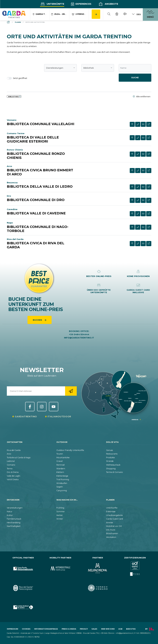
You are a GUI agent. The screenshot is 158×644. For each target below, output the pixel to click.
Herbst (60, 515)
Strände (110, 461)
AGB (120, 629)
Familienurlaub (14, 519)
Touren (60, 454)
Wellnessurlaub (113, 465)
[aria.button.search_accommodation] (96, 14)
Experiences (81, 4)
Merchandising (14, 523)
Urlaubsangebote (114, 515)
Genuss (109, 450)
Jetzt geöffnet (17, 78)
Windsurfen (62, 483)
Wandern (61, 469)
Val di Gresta (13, 479)
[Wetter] (125, 14)
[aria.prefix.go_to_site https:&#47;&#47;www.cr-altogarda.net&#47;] (23, 569)
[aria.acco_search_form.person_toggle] (79, 14)
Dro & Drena (13, 472)
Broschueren (112, 533)
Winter (60, 519)
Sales (94, 629)
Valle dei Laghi (14, 476)
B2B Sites (131, 629)
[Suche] (109, 14)
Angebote (108, 4)
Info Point (111, 530)
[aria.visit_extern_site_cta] (149, 124)
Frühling (60, 508)
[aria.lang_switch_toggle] (136, 14)
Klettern (60, 472)
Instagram (42, 407)
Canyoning (62, 491)
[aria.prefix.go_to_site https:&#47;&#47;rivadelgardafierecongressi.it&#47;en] (23, 588)
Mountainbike (63, 458)
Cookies (26, 629)
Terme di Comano (114, 472)
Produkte (110, 458)
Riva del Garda (14, 450)
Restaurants (112, 454)
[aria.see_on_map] (132, 124)
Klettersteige (62, 476)
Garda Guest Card (114, 519)
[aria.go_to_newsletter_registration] (71, 391)
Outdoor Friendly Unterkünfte (70, 450)
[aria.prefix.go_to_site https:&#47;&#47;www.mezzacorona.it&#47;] (98, 569)
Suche (135, 77)
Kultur (10, 515)
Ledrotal (11, 461)
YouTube (54, 407)
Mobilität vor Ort (114, 526)
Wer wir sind (108, 629)
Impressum (13, 629)
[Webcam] (117, 14)
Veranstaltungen (15, 508)
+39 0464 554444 (79, 334)
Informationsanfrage (46, 629)
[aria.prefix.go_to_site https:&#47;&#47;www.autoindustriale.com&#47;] (60, 569)
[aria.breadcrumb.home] (8, 22)
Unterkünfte (52, 4)
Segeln (60, 487)
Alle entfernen (142, 97)
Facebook (30, 407)
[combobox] (60, 68)
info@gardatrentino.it (79, 338)
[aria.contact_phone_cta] (138, 124)
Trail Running (63, 479)
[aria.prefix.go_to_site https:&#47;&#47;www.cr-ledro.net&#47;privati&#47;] (23, 607)
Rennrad (60, 465)
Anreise (110, 523)
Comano (11, 465)
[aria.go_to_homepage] (14, 14)
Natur (10, 512)
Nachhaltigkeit (14, 526)
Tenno (10, 469)
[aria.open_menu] (150, 14)
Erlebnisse (111, 512)
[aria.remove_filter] (20, 96)
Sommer (61, 512)
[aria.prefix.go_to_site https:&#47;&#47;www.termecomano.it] (98, 588)
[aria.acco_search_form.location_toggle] (40, 14)
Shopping (111, 469)
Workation (111, 537)
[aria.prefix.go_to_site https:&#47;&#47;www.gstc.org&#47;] (135, 569)
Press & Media (69, 629)
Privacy (84, 629)
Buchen (38, 320)
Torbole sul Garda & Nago (19, 458)
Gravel (60, 461)
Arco (9, 454)
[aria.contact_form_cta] (143, 124)
